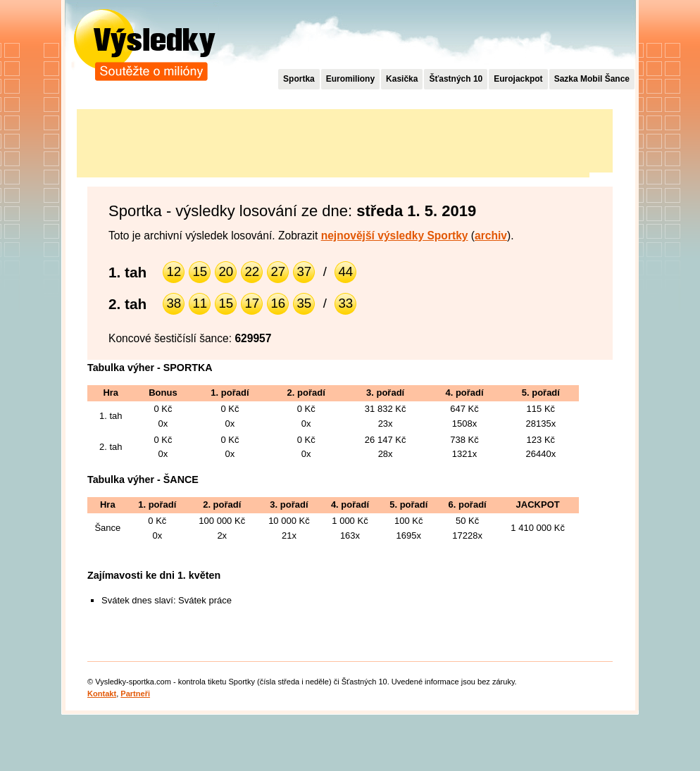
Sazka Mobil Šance (592, 79)
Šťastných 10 (456, 79)
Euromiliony (350, 79)
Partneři (135, 694)
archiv (491, 236)
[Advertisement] (333, 141)
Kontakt (102, 694)
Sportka (299, 79)
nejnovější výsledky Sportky (395, 236)
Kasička (402, 79)
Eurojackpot (518, 79)
